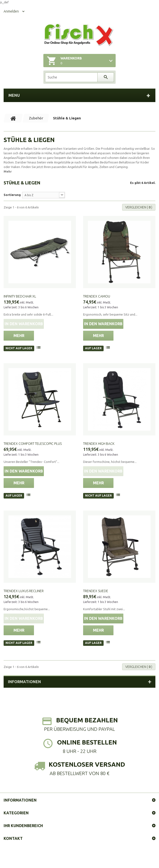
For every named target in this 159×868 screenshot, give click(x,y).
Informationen (24, 682)
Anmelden (11, 11)
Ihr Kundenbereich (23, 826)
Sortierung (12, 195)
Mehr (8, 171)
